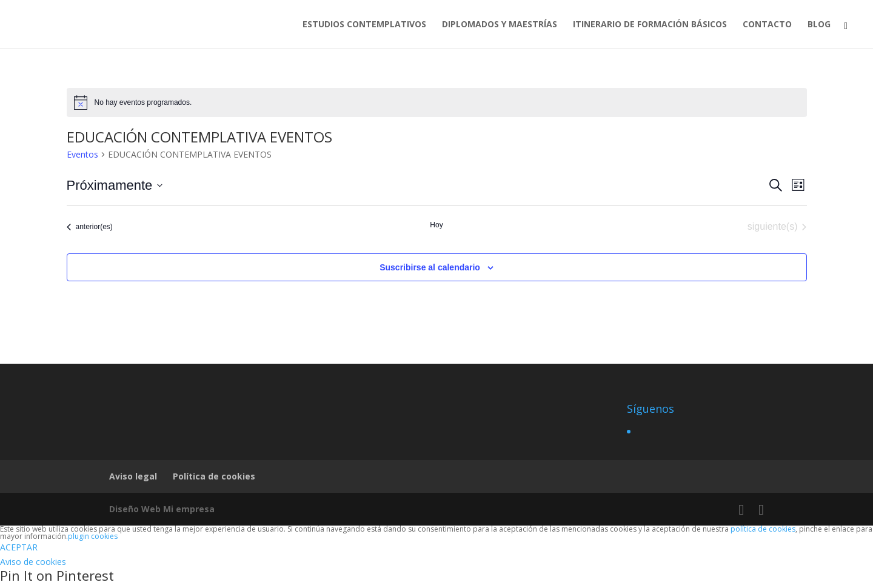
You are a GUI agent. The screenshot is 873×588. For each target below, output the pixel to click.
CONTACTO (767, 25)
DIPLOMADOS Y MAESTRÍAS (500, 25)
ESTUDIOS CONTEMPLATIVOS (364, 25)
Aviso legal (133, 476)
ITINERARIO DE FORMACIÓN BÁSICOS (650, 25)
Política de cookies (214, 476)
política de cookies (763, 529)
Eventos (82, 154)
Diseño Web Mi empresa (162, 509)
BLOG (819, 25)
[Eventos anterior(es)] (90, 227)
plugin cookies (93, 536)
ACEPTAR (19, 547)
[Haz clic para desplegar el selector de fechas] (115, 185)
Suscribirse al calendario (430, 267)
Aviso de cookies (33, 562)
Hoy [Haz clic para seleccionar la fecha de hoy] (436, 225)
